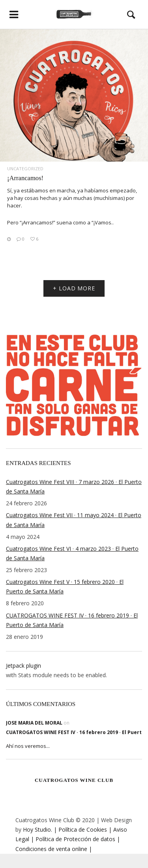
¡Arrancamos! (25, 178)
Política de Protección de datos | (77, 839)
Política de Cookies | (84, 829)
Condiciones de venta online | (54, 849)
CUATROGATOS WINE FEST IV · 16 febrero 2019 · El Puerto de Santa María (72, 620)
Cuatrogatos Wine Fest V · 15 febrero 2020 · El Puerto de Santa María (65, 587)
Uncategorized (25, 169)
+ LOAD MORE (74, 288)
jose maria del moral (34, 723)
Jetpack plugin (23, 666)
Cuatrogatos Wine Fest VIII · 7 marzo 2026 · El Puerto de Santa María (74, 487)
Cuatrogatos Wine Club (74, 780)
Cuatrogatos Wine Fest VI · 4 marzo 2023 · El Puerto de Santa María (72, 553)
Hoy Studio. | (40, 829)
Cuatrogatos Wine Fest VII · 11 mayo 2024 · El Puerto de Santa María (74, 520)
